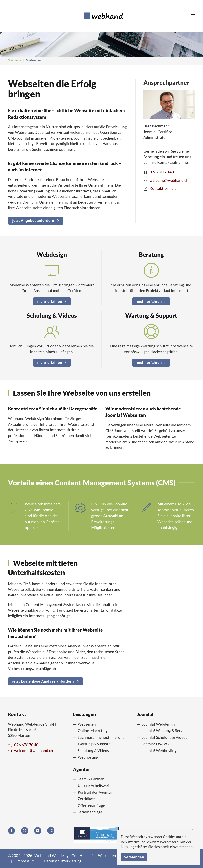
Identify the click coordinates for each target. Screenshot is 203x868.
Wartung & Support (94, 744)
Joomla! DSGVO (155, 744)
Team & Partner (91, 779)
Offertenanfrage (91, 805)
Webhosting (88, 757)
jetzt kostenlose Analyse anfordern (45, 681)
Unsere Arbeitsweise (95, 785)
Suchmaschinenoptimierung (101, 737)
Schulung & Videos (93, 751)
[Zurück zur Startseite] (101, 16)
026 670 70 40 (162, 172)
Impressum (25, 861)
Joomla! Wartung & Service (165, 731)
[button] (193, 16)
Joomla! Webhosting (159, 751)
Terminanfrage (90, 812)
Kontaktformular (164, 188)
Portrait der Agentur (95, 792)
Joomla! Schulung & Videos (164, 737)
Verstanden (134, 857)
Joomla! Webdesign (158, 724)
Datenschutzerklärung (63, 861)
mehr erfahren (52, 301)
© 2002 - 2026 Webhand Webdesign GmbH (45, 855)
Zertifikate (87, 799)
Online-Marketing (93, 731)
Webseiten (87, 724)
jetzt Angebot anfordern (36, 221)
